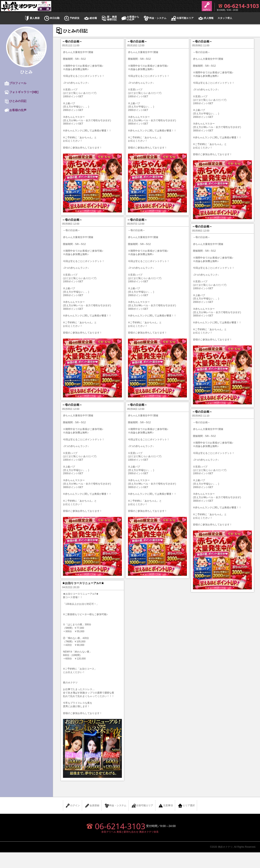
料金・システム (155, 18)
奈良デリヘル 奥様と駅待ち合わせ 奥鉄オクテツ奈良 (130, 832)
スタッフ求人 (225, 18)
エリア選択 (186, 806)
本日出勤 (52, 18)
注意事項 (166, 806)
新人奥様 (32, 18)
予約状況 (71, 18)
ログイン (73, 806)
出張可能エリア (182, 18)
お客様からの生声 (130, 18)
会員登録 (92, 806)
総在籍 (90, 18)
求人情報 (206, 18)
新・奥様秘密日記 (109, 18)
